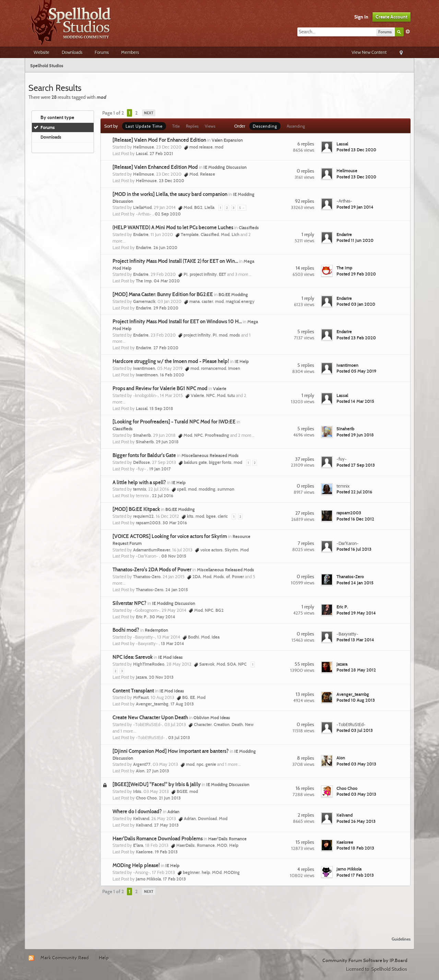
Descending (265, 126)
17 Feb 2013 (174, 879)
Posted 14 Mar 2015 (355, 401)
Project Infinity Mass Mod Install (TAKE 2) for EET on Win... (175, 261)
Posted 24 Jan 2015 (355, 583)
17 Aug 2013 (182, 704)
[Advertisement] (219, 912)
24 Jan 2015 (177, 590)
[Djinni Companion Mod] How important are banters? (171, 751)
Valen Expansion (227, 140)
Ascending (296, 126)
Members (130, 52)
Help (104, 958)
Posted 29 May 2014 (356, 613)
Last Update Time (144, 126)
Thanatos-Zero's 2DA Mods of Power (152, 570)
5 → (242, 208)
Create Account (391, 17)
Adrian (173, 812)
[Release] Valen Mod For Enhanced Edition (159, 140)
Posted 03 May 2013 (356, 764)
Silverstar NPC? (129, 603)
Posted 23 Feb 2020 (356, 338)
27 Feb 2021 (161, 153)
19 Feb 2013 (166, 852)
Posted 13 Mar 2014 (355, 640)
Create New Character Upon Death (150, 717)
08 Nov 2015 (174, 556)
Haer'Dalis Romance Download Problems (158, 839)
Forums (102, 52)
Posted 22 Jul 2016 (354, 492)
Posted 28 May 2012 (356, 670)
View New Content (369, 52)
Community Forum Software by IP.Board (365, 960)
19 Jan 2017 (160, 469)
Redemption (156, 630)
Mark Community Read (65, 958)
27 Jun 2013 (158, 771)
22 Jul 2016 (163, 495)
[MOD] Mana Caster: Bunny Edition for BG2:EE (163, 294)
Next (149, 113)
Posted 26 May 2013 (356, 821)
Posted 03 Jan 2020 (356, 304)
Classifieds (249, 227)
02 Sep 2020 (168, 214)
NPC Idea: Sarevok (133, 657)
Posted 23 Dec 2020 (356, 150)
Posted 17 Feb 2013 (355, 875)
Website (41, 52)
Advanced (408, 32)
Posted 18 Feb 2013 (355, 848)
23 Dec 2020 (171, 180)
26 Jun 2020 (165, 247)
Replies (192, 126)
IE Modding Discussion (225, 167)
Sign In (361, 17)
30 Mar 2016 (175, 523)
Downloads (72, 52)
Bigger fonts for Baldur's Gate (144, 455)
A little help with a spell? (139, 482)
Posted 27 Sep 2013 (356, 465)
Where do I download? (137, 812)
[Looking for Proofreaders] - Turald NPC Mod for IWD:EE (174, 422)
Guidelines (401, 939)
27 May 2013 (166, 825)
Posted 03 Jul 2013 (355, 730)
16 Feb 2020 (172, 375)
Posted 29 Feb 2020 (356, 274)
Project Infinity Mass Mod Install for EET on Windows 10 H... (177, 322)
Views (210, 126)
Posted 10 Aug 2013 (356, 700)
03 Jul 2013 (179, 737)
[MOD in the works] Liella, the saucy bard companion (170, 194)
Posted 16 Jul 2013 (354, 549)
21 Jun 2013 (170, 798)
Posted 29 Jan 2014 (355, 207)
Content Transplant (133, 691)
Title (176, 126)
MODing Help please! (136, 865)
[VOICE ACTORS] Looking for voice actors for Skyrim (170, 536)
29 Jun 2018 (167, 442)
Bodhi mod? (126, 630)
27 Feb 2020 (166, 348)
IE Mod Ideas (170, 657)
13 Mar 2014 (173, 643)
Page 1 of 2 (113, 113)
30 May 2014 (162, 617)
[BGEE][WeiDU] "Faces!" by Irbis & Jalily (157, 784)
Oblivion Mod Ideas (212, 717)
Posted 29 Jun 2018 (355, 435)
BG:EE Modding (233, 294)
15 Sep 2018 (161, 408)
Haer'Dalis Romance (227, 839)
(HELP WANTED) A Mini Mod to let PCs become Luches (173, 227)
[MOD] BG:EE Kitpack (136, 509)
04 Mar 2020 (167, 281)
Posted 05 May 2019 (356, 371)
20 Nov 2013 (161, 677)
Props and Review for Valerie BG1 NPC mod (160, 388)
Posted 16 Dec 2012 (355, 519)
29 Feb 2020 (166, 308)
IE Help (242, 361)
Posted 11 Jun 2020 (355, 240)
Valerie (220, 388)
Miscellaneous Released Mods (210, 455)
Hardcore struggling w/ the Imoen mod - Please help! (171, 361)
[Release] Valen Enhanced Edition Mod (155, 167)
